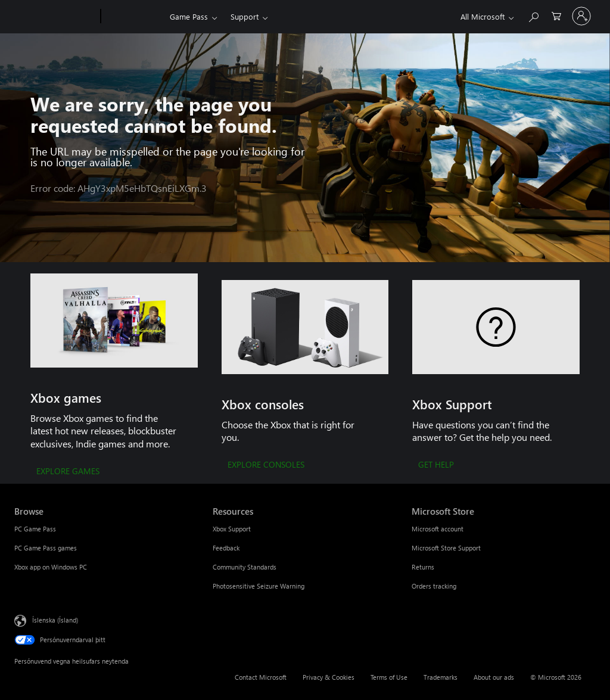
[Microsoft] (55, 17)
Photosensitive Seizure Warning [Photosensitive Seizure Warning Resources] (259, 586)
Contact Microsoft (261, 677)
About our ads (494, 677)
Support (245, 16)
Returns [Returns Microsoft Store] (423, 567)
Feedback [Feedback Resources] (226, 548)
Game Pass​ (189, 16)
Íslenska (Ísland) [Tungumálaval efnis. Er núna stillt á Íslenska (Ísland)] (55, 619)
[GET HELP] (436, 465)
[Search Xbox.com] (533, 15)
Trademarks (441, 677)
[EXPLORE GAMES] (68, 472)
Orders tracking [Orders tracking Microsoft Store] (434, 586)
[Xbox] (134, 17)
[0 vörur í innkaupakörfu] (556, 15)
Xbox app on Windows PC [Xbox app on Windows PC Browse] (51, 567)
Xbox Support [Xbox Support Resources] (232, 529)
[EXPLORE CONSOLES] (266, 465)
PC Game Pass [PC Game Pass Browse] (35, 529)
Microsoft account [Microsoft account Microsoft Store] (438, 529)
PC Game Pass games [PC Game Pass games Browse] (46, 548)
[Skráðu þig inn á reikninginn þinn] (581, 16)
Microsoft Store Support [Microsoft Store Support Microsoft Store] (446, 548)
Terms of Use (389, 677)
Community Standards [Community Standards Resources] (245, 567)
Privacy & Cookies (329, 677)
